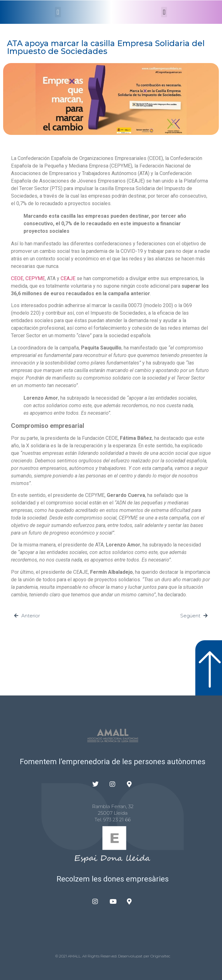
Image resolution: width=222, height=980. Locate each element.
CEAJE (68, 278)
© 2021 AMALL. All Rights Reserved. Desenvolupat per (103, 956)
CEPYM (34, 278)
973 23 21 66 (117, 820)
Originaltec (160, 956)
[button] (58, 12)
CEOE (17, 278)
